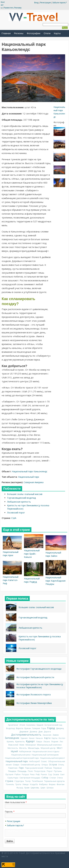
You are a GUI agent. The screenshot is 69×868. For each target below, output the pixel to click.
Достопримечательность (26, 735)
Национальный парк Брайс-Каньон (32, 554)
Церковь (35, 788)
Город (51, 728)
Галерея (36, 728)
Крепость (20, 741)
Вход (36, 3)
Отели (47, 33)
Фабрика (43, 784)
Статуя (53, 778)
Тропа (18, 784)
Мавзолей (13, 745)
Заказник (47, 735)
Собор (45, 778)
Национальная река (21, 755)
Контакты (3, 5)
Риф (38, 774)
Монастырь (34, 748)
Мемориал (31, 745)
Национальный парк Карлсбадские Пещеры (56, 581)
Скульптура (13, 778)
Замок (56, 735)
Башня (40, 725)
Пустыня (9, 774)
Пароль (10, 812)
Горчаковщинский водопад (21, 498)
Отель (61, 765)
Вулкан (28, 728)
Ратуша (25, 774)
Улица (25, 784)
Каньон (39, 738)
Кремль (10, 742)
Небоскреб (34, 761)
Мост (60, 748)
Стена (60, 778)
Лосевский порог (16, 513)
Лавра (39, 742)
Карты (57, 33)
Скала (56, 774)
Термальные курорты (54, 781)
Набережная (25, 751)
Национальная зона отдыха (46, 751)
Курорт (30, 741)
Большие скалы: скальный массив (25, 494)
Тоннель (10, 784)
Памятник (13, 768)
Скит (62, 774)
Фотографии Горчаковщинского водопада (39, 669)
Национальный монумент (52, 758)
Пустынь (58, 771)
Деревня (24, 732)
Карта (47, 738)
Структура (19, 781)
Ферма (52, 784)
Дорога (47, 732)
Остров (53, 765)
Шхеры (50, 788)
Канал (32, 738)
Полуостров (40, 771)
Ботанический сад (53, 725)
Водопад (10, 728)
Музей (14, 751)
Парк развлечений (34, 768)
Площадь (22, 771)
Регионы (19, 33)
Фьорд (20, 788)
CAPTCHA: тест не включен (22, 831)
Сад (50, 774)
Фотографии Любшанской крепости (35, 677)
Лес (61, 742)
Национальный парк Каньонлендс (30, 471)
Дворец (60, 728)
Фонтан (60, 784)
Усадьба (34, 784)
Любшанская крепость (19, 502)
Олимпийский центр (30, 765)
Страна (9, 781)
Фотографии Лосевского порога (33, 695)
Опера (45, 765)
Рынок (44, 774)
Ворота (20, 728)
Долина (33, 732)
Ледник (55, 742)
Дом (40, 732)
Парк (21, 768)
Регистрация (45, 3)
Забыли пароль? (59, 3)
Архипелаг (13, 725)
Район (18, 774)
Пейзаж (48, 768)
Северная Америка (34, 482)
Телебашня (37, 781)
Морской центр (48, 748)
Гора (44, 728)
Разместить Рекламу (12, 8)
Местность (13, 748)
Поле (30, 771)
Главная (6, 33)
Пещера (12, 771)
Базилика (31, 725)
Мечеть (23, 748)
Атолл (22, 725)
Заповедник (12, 738)
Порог (50, 771)
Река (32, 774)
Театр (28, 781)
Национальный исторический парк (22, 758)
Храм (27, 788)
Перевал (57, 768)
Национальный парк (29, 477)
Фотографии (34, 33)
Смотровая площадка (30, 778)
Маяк (22, 745)
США (14, 518)
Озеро (16, 765)
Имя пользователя (16, 802)
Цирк (43, 788)
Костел (62, 738)
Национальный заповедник (45, 755)
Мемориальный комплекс (49, 745)
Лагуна (47, 742)
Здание (24, 738)
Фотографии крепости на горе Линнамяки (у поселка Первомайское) (40, 686)
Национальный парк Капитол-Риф (11, 580)
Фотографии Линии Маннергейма (34, 703)
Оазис (44, 761)
